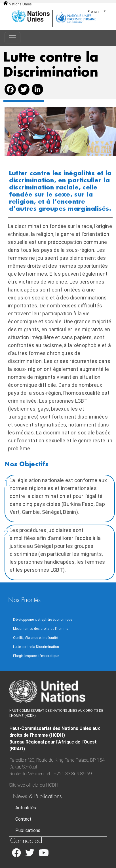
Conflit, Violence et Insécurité (35, 638)
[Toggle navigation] (12, 38)
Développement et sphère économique (43, 620)
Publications (28, 830)
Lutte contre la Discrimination (36, 647)
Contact (23, 819)
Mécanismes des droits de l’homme (41, 629)
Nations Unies (18, 4)
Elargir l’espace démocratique (36, 656)
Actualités (26, 808)
